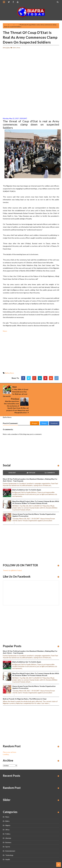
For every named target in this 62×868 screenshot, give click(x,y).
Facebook (54, 411)
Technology (9, 843)
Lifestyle (8, 826)
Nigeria (8, 813)
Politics (8, 822)
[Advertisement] (31, 66)
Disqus (44, 411)
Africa (7, 818)
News (16, 25)
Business (8, 830)
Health (8, 848)
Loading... (6, 742)
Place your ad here (10, 740)
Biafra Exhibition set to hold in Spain (27, 478)
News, (19, 48)
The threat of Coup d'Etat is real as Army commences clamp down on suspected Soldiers (30, 37)
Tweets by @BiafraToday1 (12, 558)
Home (6, 25)
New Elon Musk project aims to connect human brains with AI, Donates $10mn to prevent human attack (36, 490)
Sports (8, 835)
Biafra (11, 25)
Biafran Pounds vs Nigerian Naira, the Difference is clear (25, 687)
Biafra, (15, 48)
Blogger (35, 411)
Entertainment (10, 839)
